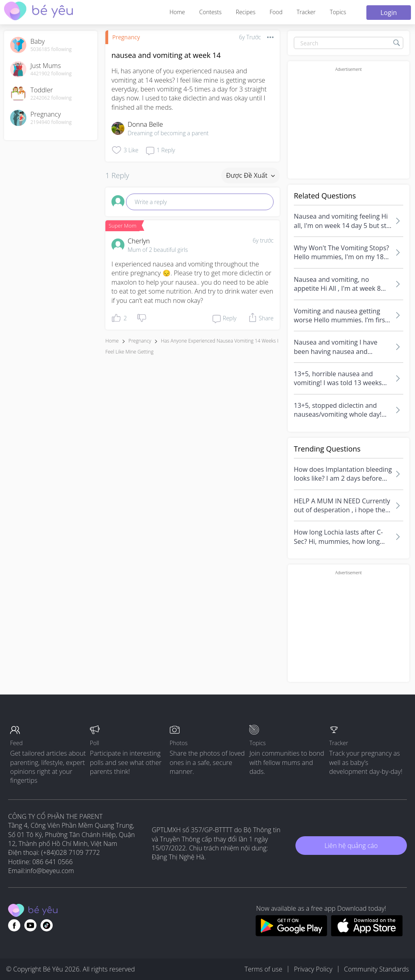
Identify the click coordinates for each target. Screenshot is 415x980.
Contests (211, 12)
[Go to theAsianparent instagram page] (47, 925)
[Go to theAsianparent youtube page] (30, 925)
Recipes (246, 12)
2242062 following (51, 98)
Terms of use (263, 969)
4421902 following (51, 74)
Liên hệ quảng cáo (351, 846)
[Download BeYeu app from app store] (367, 934)
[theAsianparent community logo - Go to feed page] (39, 12)
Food (276, 12)
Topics (338, 12)
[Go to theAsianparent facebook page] (14, 925)
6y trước (263, 240)
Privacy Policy (313, 969)
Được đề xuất (250, 175)
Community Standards (376, 969)
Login (389, 13)
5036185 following (51, 49)
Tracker (306, 12)
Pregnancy (126, 37)
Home (177, 12)
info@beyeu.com (50, 871)
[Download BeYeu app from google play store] (291, 934)
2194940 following (51, 122)
